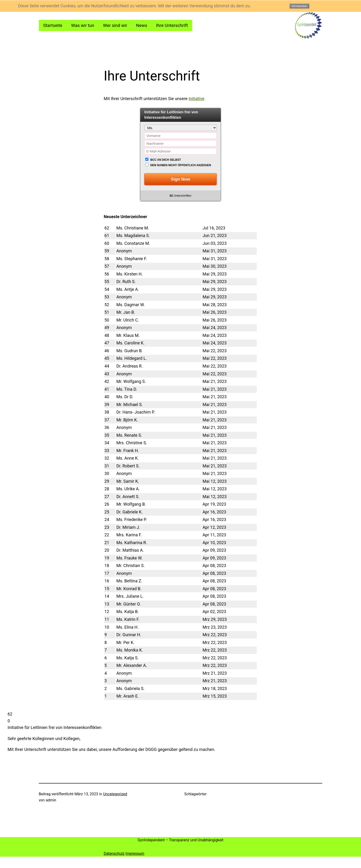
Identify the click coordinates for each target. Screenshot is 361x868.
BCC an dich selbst (166, 160)
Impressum (135, 853)
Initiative (196, 99)
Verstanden (299, 6)
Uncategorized (115, 794)
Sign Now (180, 179)
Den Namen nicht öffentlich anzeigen (181, 165)
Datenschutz (114, 853)
